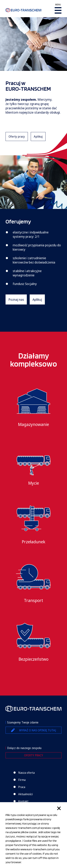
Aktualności (25, 794)
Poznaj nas (16, 299)
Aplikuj (38, 136)
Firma (22, 780)
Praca (22, 787)
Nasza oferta (26, 773)
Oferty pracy (17, 136)
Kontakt (23, 801)
